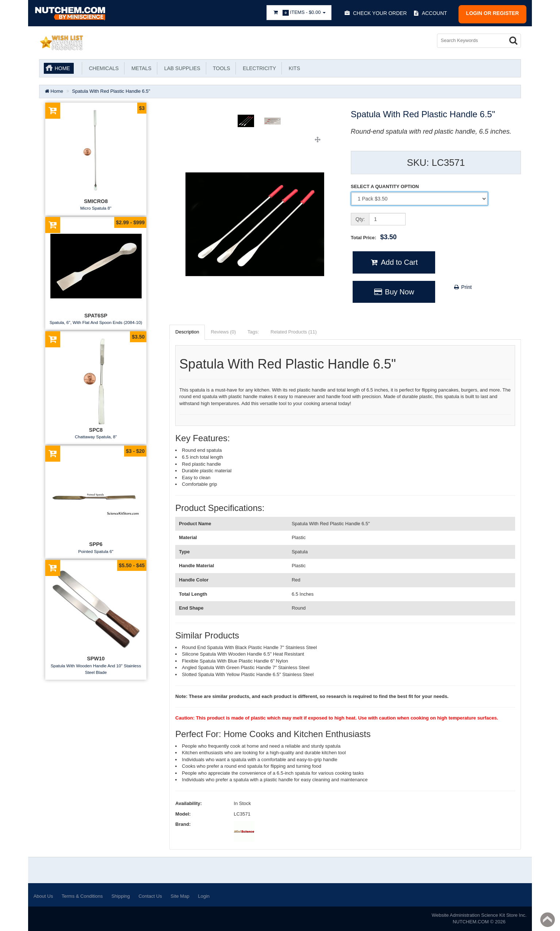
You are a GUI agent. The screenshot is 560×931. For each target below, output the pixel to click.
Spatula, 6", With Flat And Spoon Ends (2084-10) (96, 322)
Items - (299, 13)
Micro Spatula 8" (96, 208)
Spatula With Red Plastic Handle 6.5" (111, 91)
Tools (220, 68)
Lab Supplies (181, 68)
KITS (293, 68)
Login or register (493, 13)
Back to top (548, 920)
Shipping (121, 896)
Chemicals (102, 68)
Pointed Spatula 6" (96, 551)
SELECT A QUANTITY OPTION (385, 186)
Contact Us (150, 896)
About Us (43, 896)
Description (187, 332)
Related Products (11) (294, 332)
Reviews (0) (223, 332)
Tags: (253, 332)
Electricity (258, 68)
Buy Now (394, 292)
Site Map (180, 896)
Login (204, 896)
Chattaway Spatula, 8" (96, 437)
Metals (140, 68)
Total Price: (374, 237)
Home (62, 68)
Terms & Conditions (82, 896)
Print (462, 287)
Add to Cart (394, 262)
